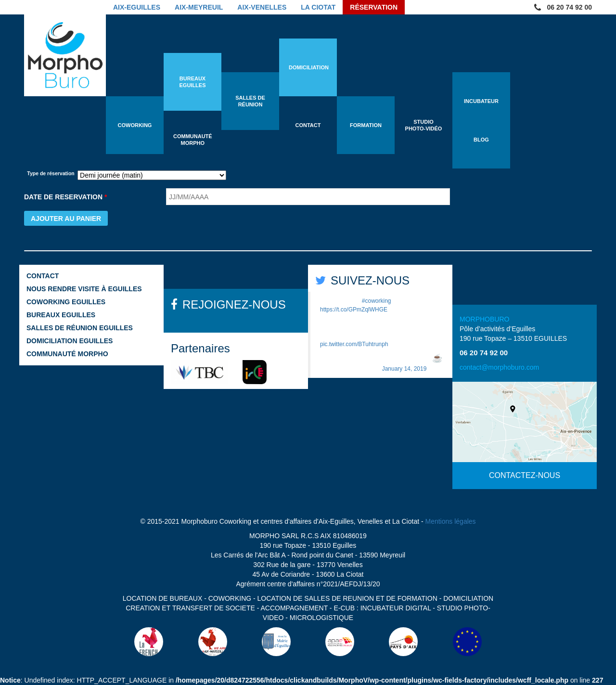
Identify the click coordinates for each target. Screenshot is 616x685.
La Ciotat (318, 7)
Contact (43, 276)
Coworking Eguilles (66, 302)
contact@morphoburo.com (499, 367)
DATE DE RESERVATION (65, 197)
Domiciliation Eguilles (70, 341)
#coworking (377, 301)
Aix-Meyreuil (199, 7)
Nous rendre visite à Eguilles (84, 289)
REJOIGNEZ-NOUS (234, 304)
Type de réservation (51, 173)
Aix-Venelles (262, 7)
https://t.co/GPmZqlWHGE (354, 310)
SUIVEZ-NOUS (370, 280)
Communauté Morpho (67, 354)
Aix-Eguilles (137, 7)
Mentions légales (451, 521)
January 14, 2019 (404, 369)
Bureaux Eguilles (61, 315)
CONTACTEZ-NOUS (525, 475)
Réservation (374, 7)
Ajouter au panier (66, 219)
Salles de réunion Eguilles (80, 328)
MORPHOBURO (484, 319)
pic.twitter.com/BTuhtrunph (354, 344)
